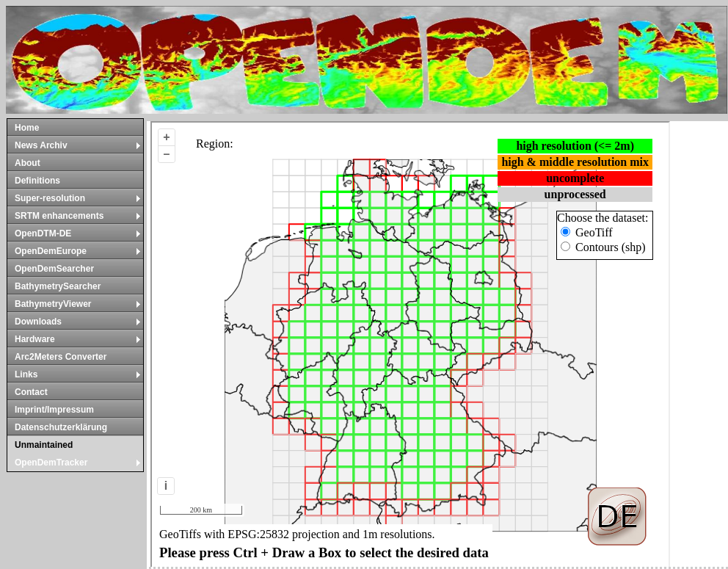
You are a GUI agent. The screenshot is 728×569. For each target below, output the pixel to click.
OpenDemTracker (78, 463)
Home (27, 128)
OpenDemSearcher (54, 269)
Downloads (78, 322)
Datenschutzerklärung (61, 427)
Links (78, 374)
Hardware (78, 339)
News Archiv (78, 145)
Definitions (37, 181)
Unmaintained (44, 445)
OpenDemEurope (78, 251)
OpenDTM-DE (78, 233)
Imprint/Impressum (54, 410)
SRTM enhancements (78, 216)
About (28, 163)
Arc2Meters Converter (61, 357)
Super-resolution (78, 198)
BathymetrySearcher (58, 286)
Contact (31, 392)
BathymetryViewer (78, 304)
